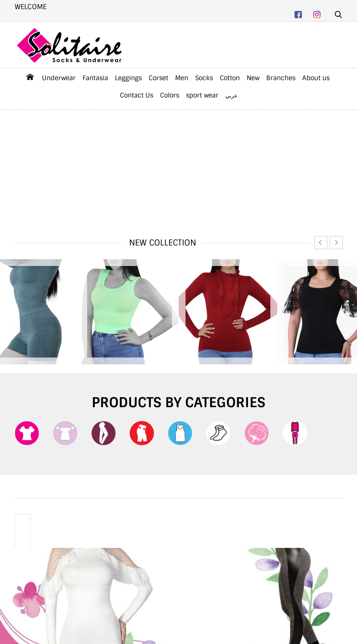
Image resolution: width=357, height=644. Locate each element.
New (253, 78)
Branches (281, 78)
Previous (321, 243)
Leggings (128, 78)
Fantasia (95, 78)
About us (316, 78)
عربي (231, 96)
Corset (158, 78)
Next (336, 243)
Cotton (230, 78)
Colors (170, 95)
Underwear (59, 78)
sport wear (202, 95)
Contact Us (137, 95)
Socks (204, 78)
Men (182, 78)
